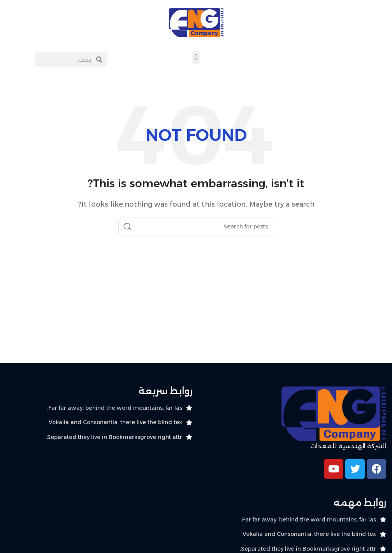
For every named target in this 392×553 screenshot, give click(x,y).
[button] (196, 57)
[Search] (196, 226)
